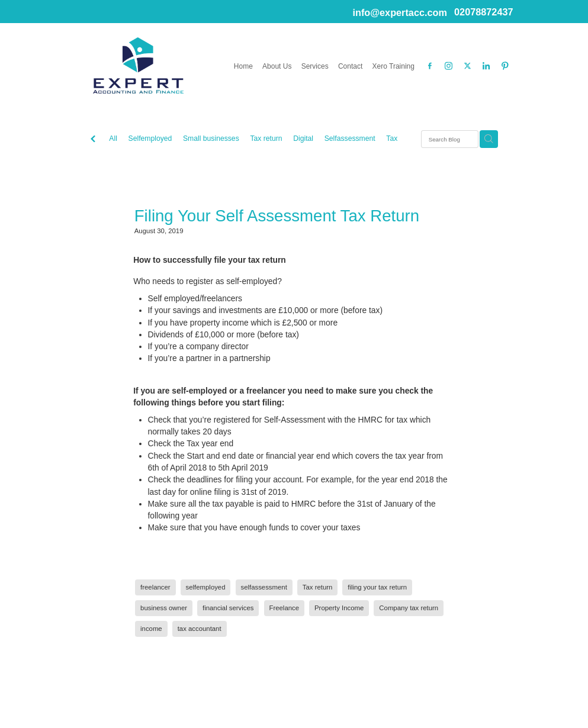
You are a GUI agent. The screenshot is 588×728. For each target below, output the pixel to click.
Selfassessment (350, 138)
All (113, 138)
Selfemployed (150, 138)
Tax (392, 138)
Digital (303, 138)
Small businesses (211, 138)
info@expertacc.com (399, 12)
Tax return (266, 138)
